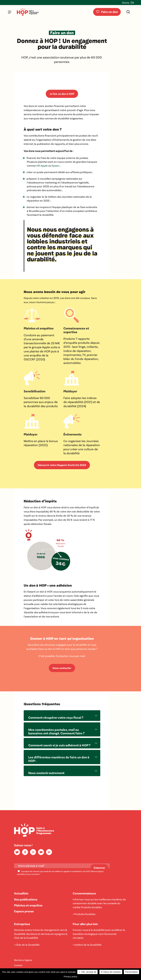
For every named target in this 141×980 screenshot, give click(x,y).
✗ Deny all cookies (111, 972)
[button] (62, 715)
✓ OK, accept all (87, 972)
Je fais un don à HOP (62, 94)
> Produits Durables (84, 914)
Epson (55, 166)
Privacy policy (70, 977)
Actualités (21, 893)
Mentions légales (23, 960)
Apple (44, 166)
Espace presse (24, 911)
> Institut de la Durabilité (87, 945)
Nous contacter (62, 668)
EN (132, 3)
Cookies (18, 965)
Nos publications (26, 899)
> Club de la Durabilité (27, 945)
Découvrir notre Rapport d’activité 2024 (62, 465)
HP (38, 166)
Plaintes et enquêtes (28, 905)
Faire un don (107, 12)
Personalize (132, 972)
